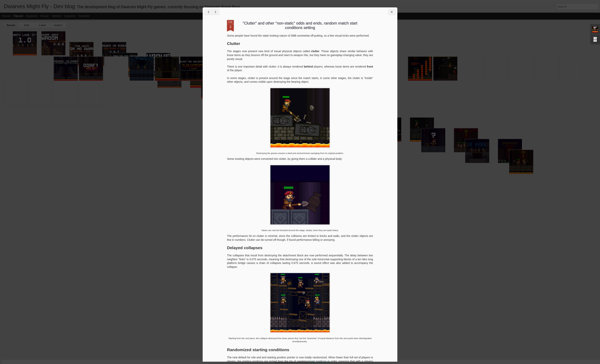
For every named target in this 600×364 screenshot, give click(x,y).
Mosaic (45, 16)
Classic (6, 16)
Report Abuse (324, 362)
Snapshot (70, 16)
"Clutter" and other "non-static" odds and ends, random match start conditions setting (300, 25)
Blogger (312, 362)
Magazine (32, 16)
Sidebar (56, 16)
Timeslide (84, 16)
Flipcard (18, 16)
